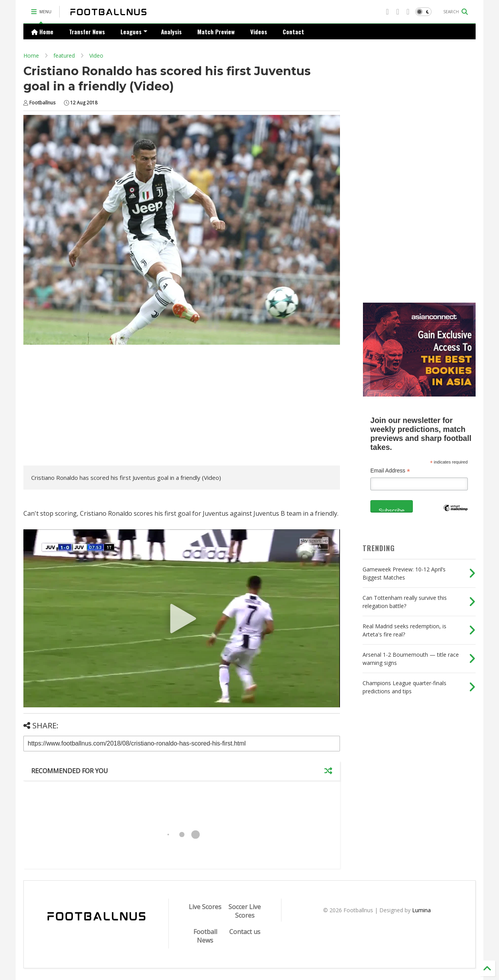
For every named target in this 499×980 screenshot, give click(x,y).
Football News (205, 936)
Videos (259, 32)
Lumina (421, 910)
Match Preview (216, 32)
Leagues (134, 32)
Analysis (171, 32)
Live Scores (205, 907)
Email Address (390, 471)
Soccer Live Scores (245, 911)
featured (64, 56)
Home (42, 32)
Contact (293, 32)
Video (96, 56)
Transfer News (87, 32)
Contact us (245, 932)
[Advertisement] (89, 407)
